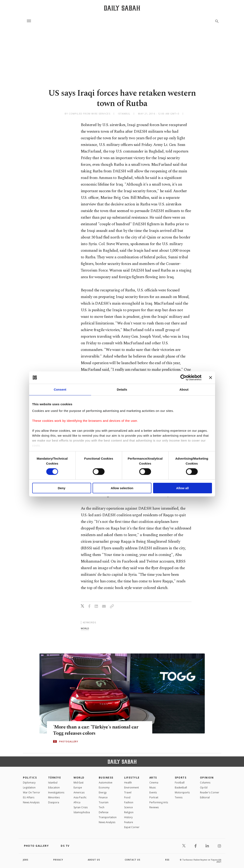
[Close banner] (211, 378)
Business (106, 778)
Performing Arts (159, 802)
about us (94, 860)
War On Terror (32, 792)
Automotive (106, 783)
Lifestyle (132, 778)
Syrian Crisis (81, 807)
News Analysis (31, 802)
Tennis (179, 797)
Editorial (205, 797)
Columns (205, 783)
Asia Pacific (80, 797)
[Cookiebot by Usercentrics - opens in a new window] (183, 378)
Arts (153, 778)
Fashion (129, 802)
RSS (167, 860)
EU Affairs (29, 797)
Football (180, 783)
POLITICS (30, 778)
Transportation (108, 817)
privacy (58, 860)
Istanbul (53, 783)
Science (129, 807)
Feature (129, 822)
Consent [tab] (60, 389)
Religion (129, 812)
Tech (102, 807)
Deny (62, 488)
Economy (104, 788)
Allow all (183, 488)
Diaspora (54, 802)
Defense (104, 812)
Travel (128, 792)
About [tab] (184, 389)
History (128, 817)
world (85, 628)
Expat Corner (132, 827)
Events (153, 792)
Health (128, 783)
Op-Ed (204, 788)
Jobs (26, 860)
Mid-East (79, 783)
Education (54, 788)
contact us (133, 860)
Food (127, 797)
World (79, 778)
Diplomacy (29, 783)
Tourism (104, 802)
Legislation (29, 788)
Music (153, 788)
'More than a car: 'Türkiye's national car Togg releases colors (97, 730)
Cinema (154, 783)
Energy (103, 792)
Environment (132, 788)
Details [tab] (122, 389)
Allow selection (122, 488)
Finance (103, 797)
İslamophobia (82, 812)
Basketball (181, 788)
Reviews (154, 807)
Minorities (54, 797)
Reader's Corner (210, 792)
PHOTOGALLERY (69, 742)
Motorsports (182, 792)
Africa (77, 802)
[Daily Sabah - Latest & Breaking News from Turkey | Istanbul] (122, 8)
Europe (78, 788)
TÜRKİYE (55, 778)
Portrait (154, 797)
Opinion (207, 778)
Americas (79, 792)
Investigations (56, 792)
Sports (181, 778)
